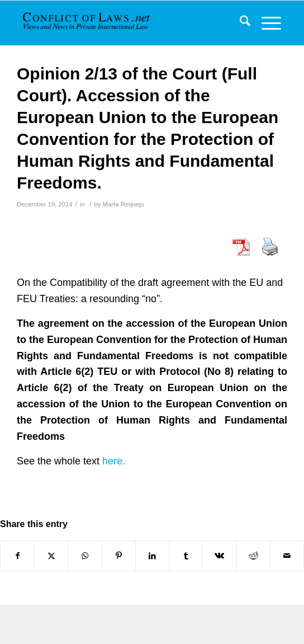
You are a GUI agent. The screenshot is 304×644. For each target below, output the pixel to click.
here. (114, 461)
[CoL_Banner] (87, 23)
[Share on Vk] (219, 556)
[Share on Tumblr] (186, 556)
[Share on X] (51, 556)
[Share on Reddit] (253, 556)
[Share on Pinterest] (119, 556)
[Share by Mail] (287, 556)
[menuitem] (239, 23)
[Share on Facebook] (17, 556)
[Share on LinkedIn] (152, 556)
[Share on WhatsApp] (85, 556)
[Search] (239, 23)
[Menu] (266, 23)
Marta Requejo (123, 204)
